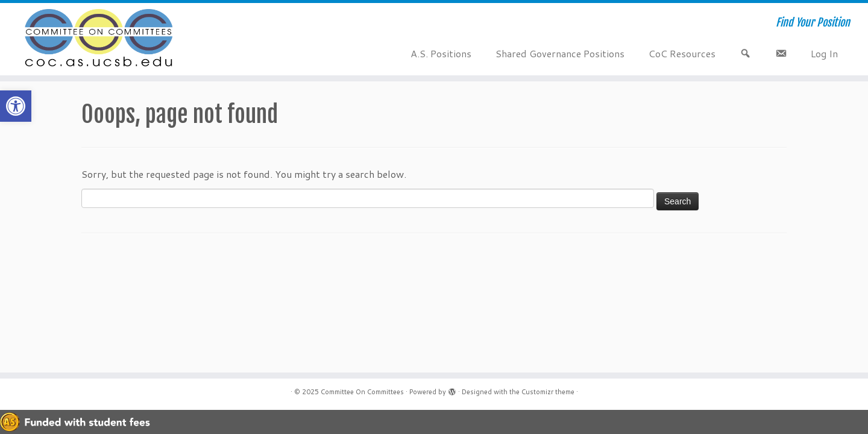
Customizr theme (548, 392)
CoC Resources (682, 53)
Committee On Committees (362, 392)
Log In (824, 53)
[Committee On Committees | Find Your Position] (100, 39)
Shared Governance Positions (560, 53)
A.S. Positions (441, 53)
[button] (16, 106)
